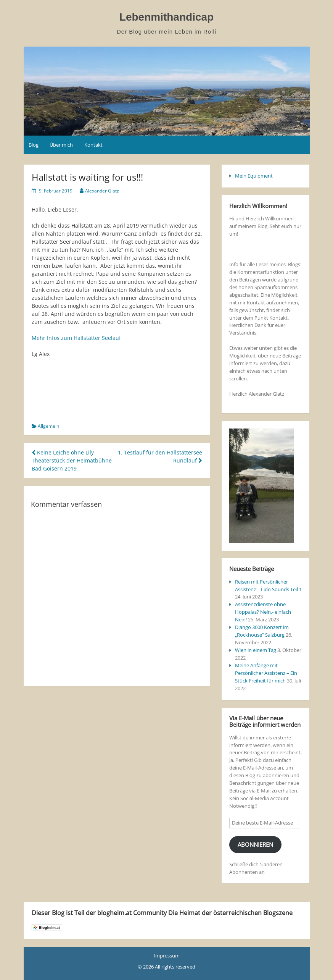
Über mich (61, 145)
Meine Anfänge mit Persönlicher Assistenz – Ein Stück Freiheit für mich (266, 673)
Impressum (167, 956)
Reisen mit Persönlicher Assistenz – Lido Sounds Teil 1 (268, 585)
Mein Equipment (254, 176)
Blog (34, 145)
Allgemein (48, 426)
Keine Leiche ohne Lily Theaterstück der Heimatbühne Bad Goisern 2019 (72, 460)
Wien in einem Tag (256, 650)
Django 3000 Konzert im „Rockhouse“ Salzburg (262, 631)
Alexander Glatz (102, 191)
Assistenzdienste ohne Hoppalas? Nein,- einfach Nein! (263, 612)
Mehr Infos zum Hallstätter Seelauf (76, 338)
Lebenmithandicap (166, 17)
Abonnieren (255, 844)
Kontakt (93, 145)
